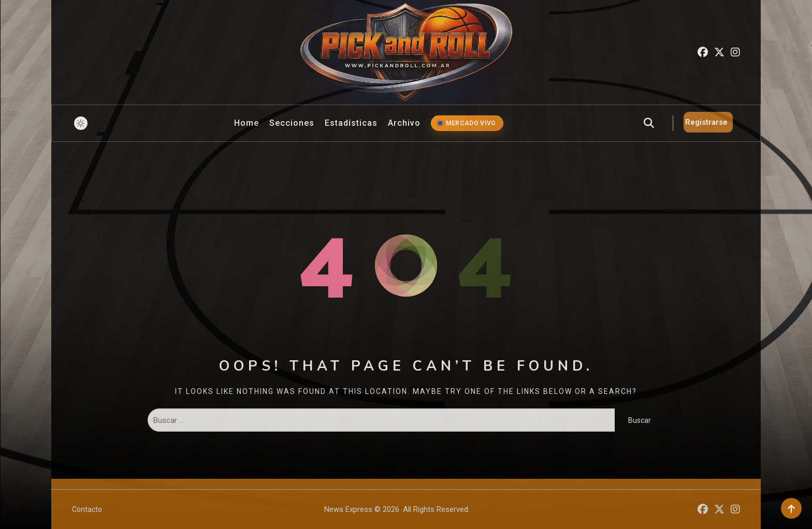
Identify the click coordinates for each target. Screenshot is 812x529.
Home (247, 123)
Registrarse (706, 122)
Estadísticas (351, 123)
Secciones (292, 123)
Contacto (87, 509)
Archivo (404, 123)
